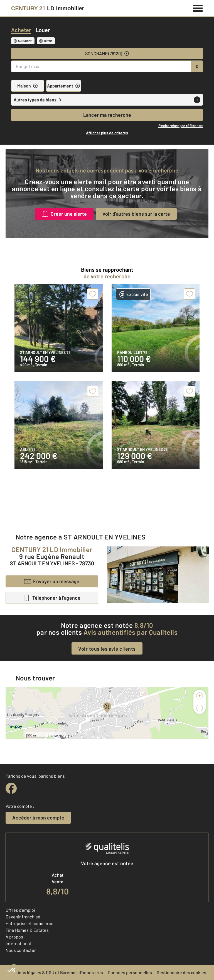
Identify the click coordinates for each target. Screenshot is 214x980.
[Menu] (198, 8)
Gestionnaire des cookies (181, 972)
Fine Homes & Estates (27, 930)
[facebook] (11, 788)
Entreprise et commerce (29, 923)
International (18, 943)
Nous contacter (21, 950)
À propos (14, 937)
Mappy (59, 736)
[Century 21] (48, 8)
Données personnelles (130, 972)
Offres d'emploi (20, 910)
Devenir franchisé (23, 917)
